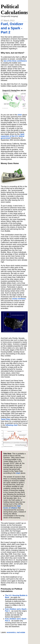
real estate (21, 632)
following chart (12, 425)
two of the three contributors (15, 61)
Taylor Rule (5, 419)
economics (11, 632)
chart (20, 115)
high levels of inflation (12, 507)
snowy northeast (19, 299)
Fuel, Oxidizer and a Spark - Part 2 (12, 28)
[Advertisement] (20, 638)
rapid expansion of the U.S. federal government (13, 136)
